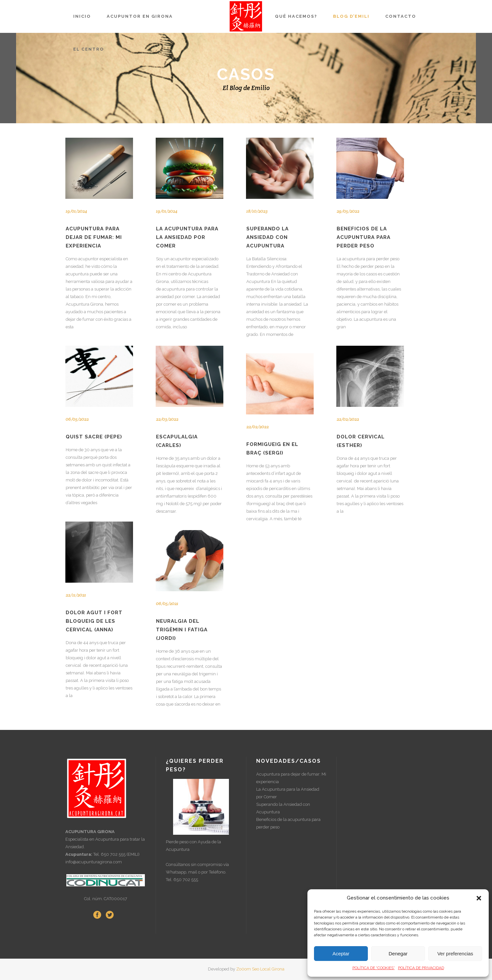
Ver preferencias (455, 954)
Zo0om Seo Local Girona (260, 969)
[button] (479, 898)
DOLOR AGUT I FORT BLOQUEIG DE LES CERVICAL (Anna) (94, 621)
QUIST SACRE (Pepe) (94, 437)
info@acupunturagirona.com (94, 862)
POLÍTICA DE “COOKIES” (374, 968)
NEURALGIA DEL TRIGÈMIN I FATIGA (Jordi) (182, 630)
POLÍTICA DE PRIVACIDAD (421, 968)
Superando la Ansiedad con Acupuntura (268, 237)
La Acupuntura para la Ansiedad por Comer (187, 237)
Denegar (398, 954)
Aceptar (341, 954)
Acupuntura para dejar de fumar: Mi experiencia (94, 237)
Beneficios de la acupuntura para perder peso (364, 237)
